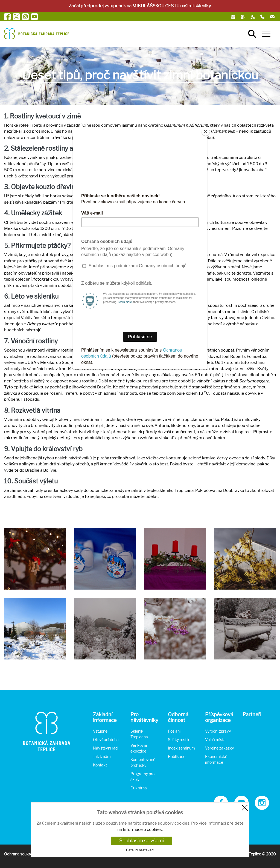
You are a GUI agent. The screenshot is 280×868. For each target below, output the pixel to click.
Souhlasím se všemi (142, 841)
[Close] (206, 132)
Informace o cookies (142, 830)
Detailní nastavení (140, 850)
